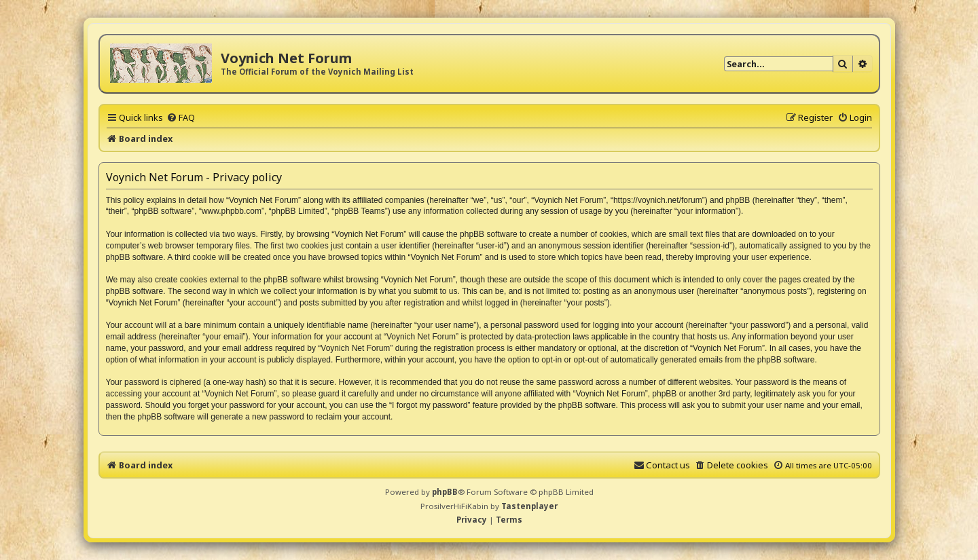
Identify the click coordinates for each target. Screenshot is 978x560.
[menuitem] (181, 117)
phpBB (445, 492)
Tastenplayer (529, 506)
